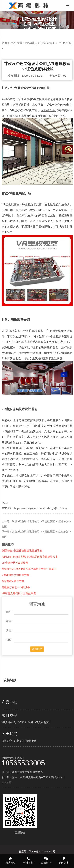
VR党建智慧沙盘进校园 (15, 578)
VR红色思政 (64, 43)
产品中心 (9, 702)
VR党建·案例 (9, 722)
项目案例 (9, 715)
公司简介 (7, 741)
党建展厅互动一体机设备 (16, 602)
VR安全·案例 (25, 722)
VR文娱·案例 (42, 722)
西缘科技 (31, 43)
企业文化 (19, 741)
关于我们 (9, 734)
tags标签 (7, 782)
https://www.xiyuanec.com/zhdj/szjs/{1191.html (41, 508)
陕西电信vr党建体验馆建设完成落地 (22, 565)
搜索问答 (46, 43)
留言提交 (37, 664)
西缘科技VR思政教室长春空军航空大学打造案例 (29, 584)
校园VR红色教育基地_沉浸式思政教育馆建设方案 (30, 571)
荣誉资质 (31, 741)
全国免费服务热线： (37, 761)
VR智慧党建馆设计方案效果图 (19, 608)
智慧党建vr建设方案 (13, 596)
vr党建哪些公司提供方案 (15, 590)
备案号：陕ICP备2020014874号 (37, 852)
